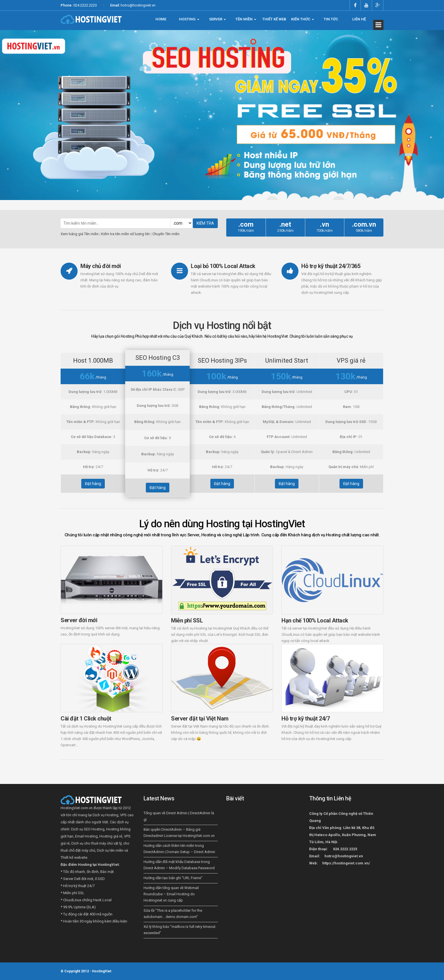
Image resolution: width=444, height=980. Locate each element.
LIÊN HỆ (359, 19)
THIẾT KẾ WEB (274, 19)
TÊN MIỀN (246, 19)
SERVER (217, 19)
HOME (161, 19)
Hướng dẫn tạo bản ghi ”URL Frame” (173, 878)
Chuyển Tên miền (166, 234)
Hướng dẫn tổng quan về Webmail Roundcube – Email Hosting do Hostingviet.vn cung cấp (171, 894)
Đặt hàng (93, 484)
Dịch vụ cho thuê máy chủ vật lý (96, 843)
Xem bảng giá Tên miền (80, 234)
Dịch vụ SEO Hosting (88, 829)
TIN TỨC (331, 19)
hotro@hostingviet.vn (138, 5)
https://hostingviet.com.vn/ (346, 863)
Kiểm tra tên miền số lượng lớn (125, 234)
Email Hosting (86, 836)
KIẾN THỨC (303, 19)
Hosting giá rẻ (111, 836)
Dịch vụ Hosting (105, 815)
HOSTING (189, 19)
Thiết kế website (74, 857)
